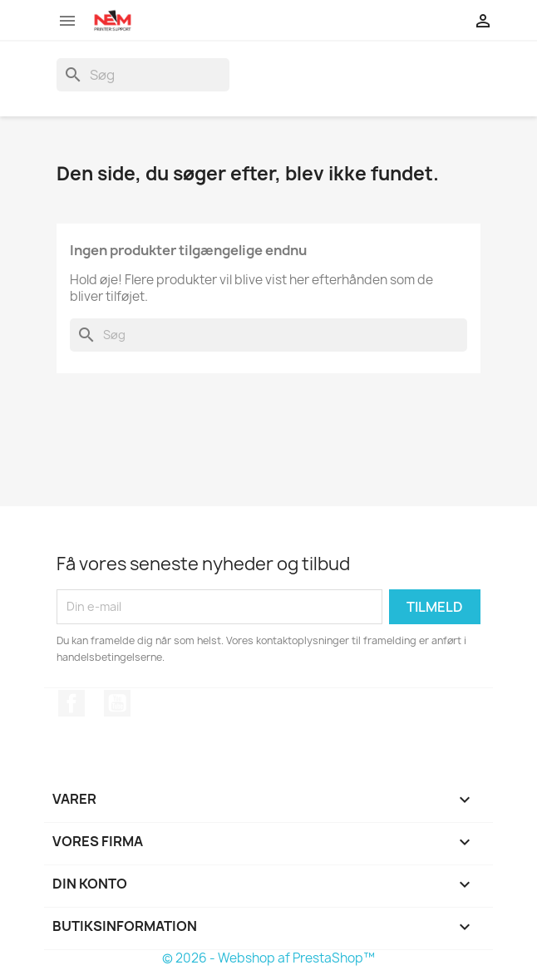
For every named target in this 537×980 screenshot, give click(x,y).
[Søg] (143, 75)
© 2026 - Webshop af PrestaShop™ (268, 958)
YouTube (117, 703)
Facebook (71, 703)
